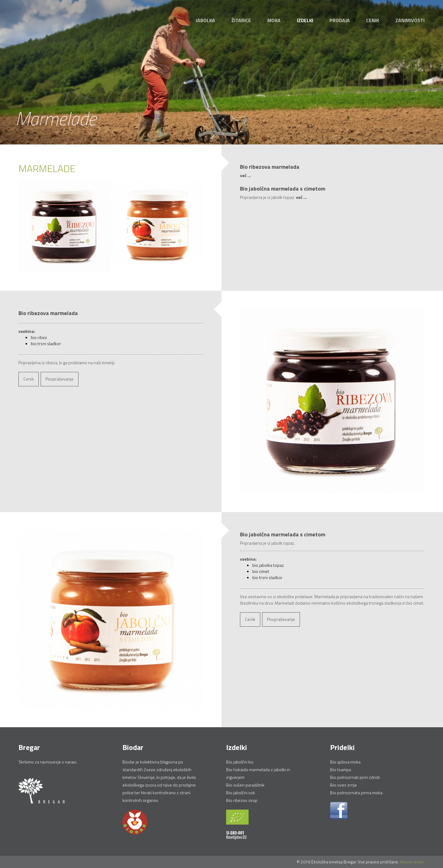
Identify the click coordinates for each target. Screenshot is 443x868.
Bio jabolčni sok (241, 793)
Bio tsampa (341, 769)
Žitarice (241, 20)
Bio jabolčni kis (240, 762)
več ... (245, 175)
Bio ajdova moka (345, 762)
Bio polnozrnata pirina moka (356, 793)
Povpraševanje (60, 379)
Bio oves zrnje (343, 785)
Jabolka (205, 20)
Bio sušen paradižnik (245, 785)
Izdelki (305, 20)
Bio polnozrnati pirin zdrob (355, 777)
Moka (274, 20)
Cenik (373, 20)
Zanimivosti (410, 20)
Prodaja (340, 20)
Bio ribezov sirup (242, 800)
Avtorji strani (412, 862)
